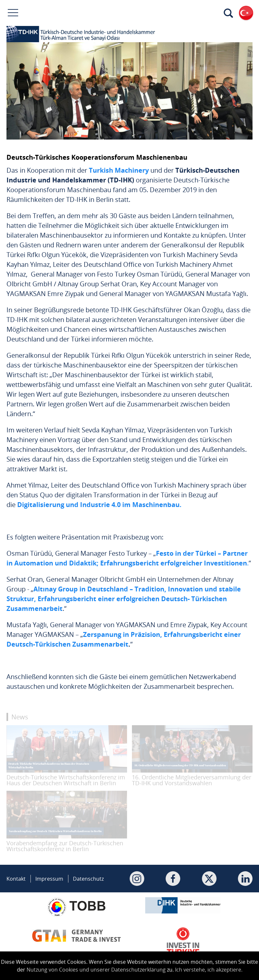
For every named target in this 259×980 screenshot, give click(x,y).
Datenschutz (88, 879)
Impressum (49, 879)
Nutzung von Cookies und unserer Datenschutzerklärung (96, 970)
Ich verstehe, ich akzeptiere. (209, 970)
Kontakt (16, 879)
